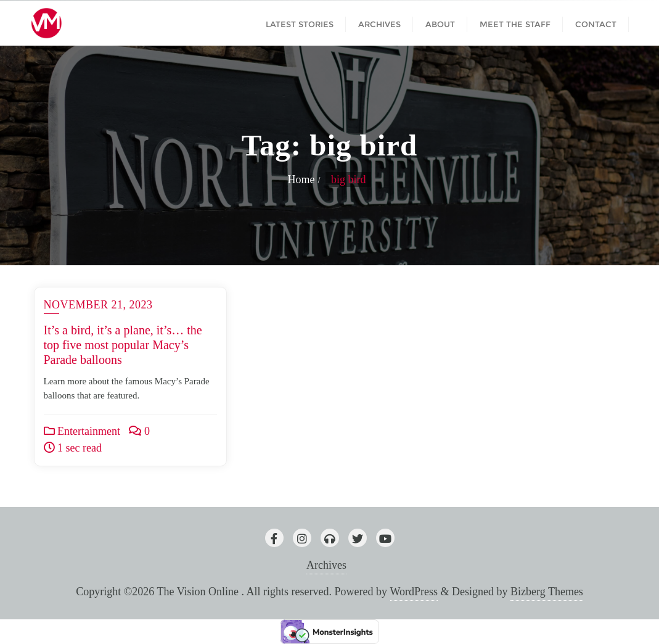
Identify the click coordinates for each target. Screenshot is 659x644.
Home (301, 180)
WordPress (414, 592)
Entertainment (82, 431)
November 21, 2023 (98, 305)
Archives (326, 565)
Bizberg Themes (547, 592)
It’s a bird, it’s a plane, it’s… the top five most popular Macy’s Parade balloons (123, 345)
